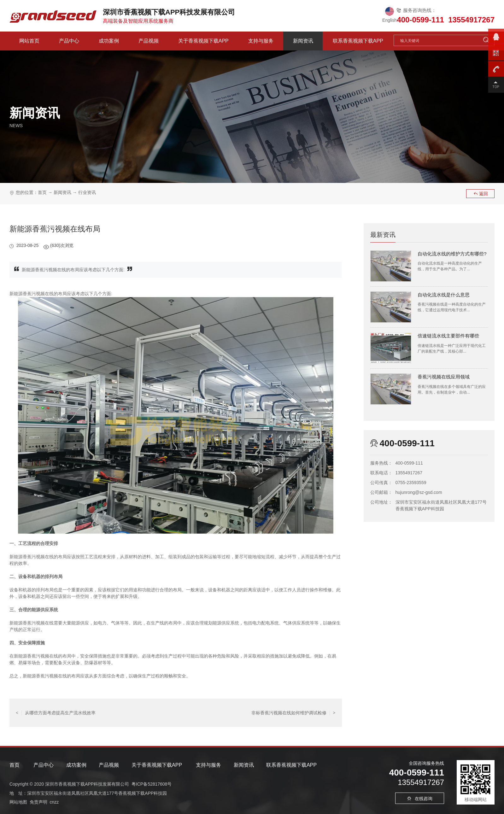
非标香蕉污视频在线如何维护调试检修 (293, 713)
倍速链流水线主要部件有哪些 (448, 336)
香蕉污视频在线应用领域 (444, 377)
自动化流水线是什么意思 (444, 295)
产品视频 (149, 41)
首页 (42, 192)
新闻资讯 (303, 41)
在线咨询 (420, 799)
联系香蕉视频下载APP (358, 41)
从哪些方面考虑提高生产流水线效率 (56, 713)
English (390, 20)
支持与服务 (261, 41)
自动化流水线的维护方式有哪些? (452, 254)
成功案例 (109, 41)
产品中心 (69, 41)
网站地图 (18, 802)
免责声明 (38, 802)
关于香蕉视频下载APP (203, 41)
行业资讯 (87, 192)
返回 (481, 194)
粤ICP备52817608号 (152, 784)
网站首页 (29, 41)
